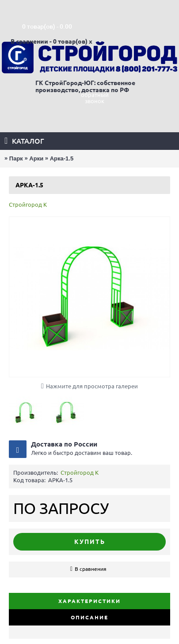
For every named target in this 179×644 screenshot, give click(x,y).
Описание (89, 617)
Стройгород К (28, 205)
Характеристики (89, 601)
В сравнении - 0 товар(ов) (49, 41)
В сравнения (91, 569)
